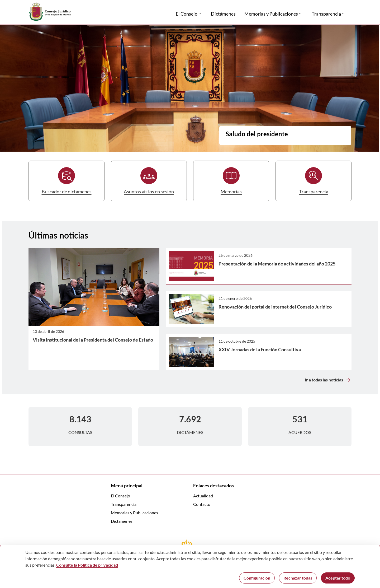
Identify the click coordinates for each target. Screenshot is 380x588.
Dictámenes (122, 521)
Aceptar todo (338, 578)
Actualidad (203, 496)
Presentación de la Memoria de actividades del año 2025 (277, 264)
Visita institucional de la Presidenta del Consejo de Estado (93, 340)
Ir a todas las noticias (328, 380)
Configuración (257, 578)
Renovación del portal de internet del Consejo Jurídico (275, 307)
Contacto (202, 504)
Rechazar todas (298, 578)
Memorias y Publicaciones (134, 513)
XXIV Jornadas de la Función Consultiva (260, 349)
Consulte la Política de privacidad (87, 565)
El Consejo (120, 496)
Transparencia (124, 504)
